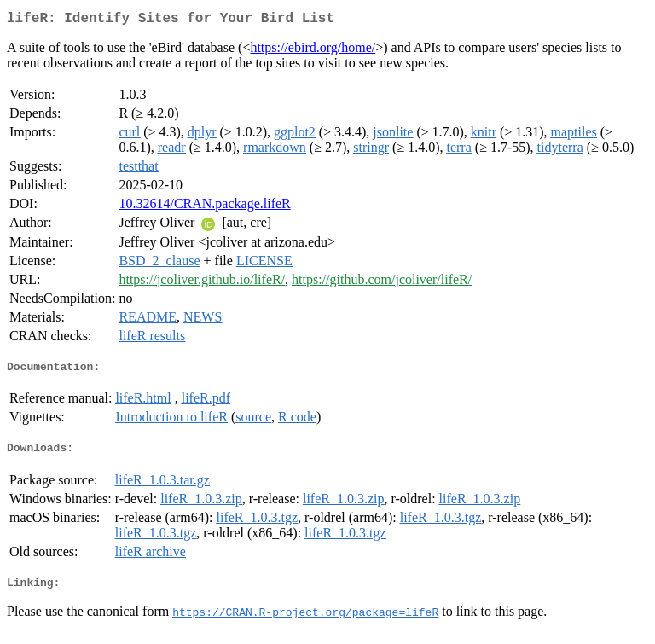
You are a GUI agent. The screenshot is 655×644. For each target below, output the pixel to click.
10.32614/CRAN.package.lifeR (204, 207)
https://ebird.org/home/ (313, 51)
